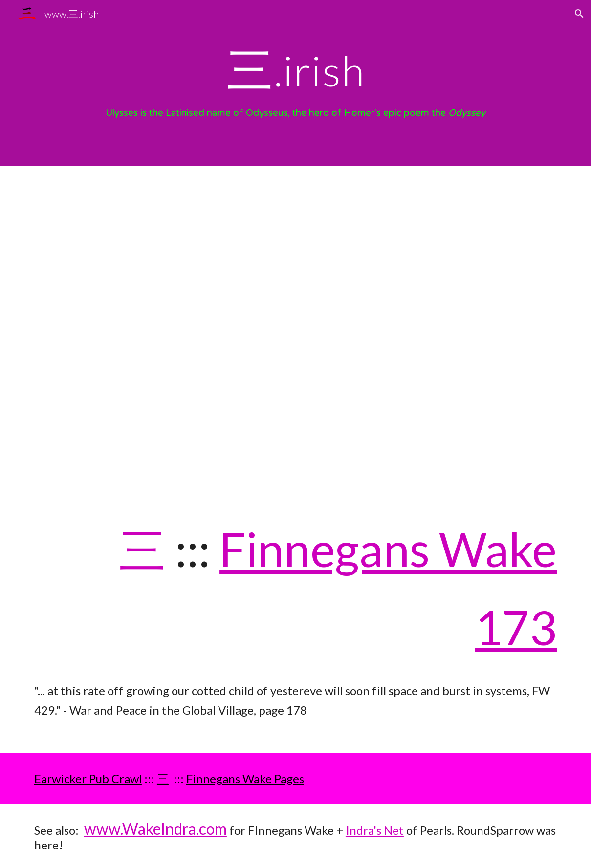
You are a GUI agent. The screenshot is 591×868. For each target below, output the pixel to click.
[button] (579, 14)
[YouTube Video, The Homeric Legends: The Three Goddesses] (295, 330)
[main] (295, 68)
